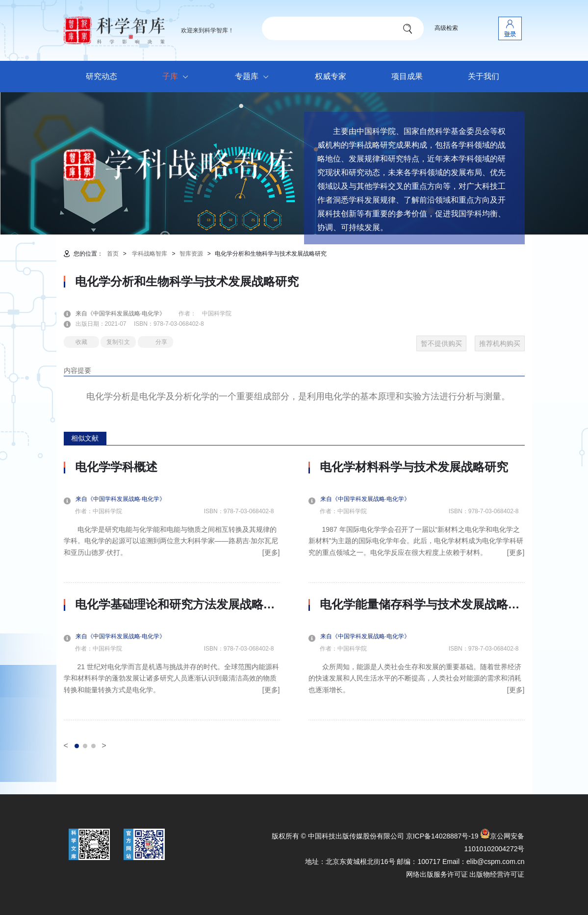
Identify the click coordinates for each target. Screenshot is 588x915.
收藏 (81, 342)
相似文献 (85, 438)
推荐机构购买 (500, 343)
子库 (178, 77)
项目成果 (407, 76)
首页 (113, 254)
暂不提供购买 (441, 343)
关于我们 (484, 76)
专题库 (254, 77)
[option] (172, 590)
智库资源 (191, 254)
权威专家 (331, 76)
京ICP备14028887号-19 (442, 836)
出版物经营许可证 (497, 874)
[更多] (271, 552)
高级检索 (446, 28)
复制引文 (118, 342)
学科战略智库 (150, 254)
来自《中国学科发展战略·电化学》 (126, 314)
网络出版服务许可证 (437, 874)
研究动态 (102, 76)
